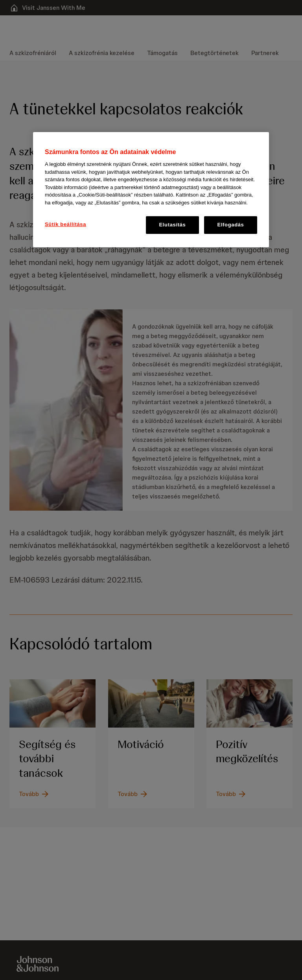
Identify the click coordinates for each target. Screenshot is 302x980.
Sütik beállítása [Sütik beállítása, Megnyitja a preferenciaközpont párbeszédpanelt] (65, 224)
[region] (151, 190)
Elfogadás (231, 225)
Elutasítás (173, 225)
